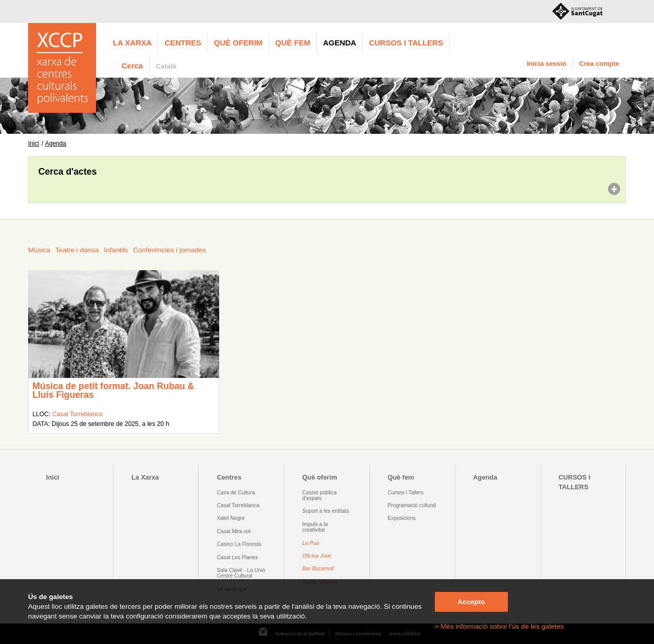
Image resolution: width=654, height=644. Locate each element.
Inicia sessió (546, 64)
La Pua (311, 543)
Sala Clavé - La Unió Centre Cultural (241, 573)
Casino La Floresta (239, 544)
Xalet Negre (231, 518)
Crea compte (599, 64)
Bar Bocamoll (318, 569)
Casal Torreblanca (77, 414)
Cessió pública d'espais (320, 495)
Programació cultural (412, 505)
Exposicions (402, 518)
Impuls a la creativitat (315, 527)
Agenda (340, 43)
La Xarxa (132, 43)
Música (39, 250)
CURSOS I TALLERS (406, 43)
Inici (33, 144)
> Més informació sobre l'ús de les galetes (499, 626)
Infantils (116, 250)
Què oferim (238, 43)
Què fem (293, 43)
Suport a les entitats (326, 511)
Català (166, 66)
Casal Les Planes (237, 557)
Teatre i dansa (77, 250)
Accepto (472, 602)
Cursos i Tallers (406, 493)
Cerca (132, 66)
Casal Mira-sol (233, 531)
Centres (183, 43)
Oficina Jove (317, 556)
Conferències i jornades (169, 250)
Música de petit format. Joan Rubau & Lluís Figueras (113, 391)
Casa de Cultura (236, 493)
